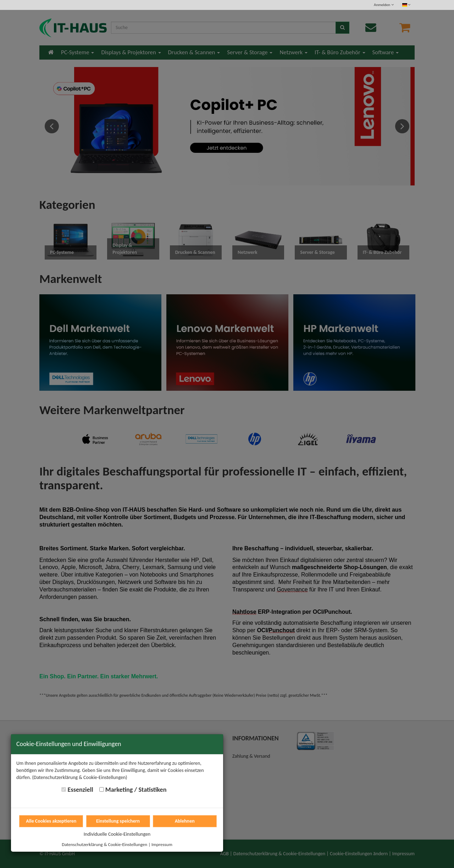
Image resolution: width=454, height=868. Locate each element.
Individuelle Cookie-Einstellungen (117, 834)
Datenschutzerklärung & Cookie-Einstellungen (104, 844)
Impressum (162, 844)
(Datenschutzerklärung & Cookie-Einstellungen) (80, 777)
